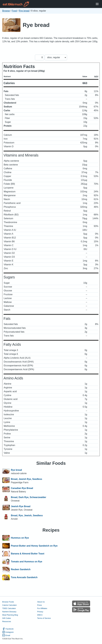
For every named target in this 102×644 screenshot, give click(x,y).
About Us (41, 602)
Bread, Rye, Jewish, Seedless (27, 515)
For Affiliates (42, 608)
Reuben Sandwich (21, 570)
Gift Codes (7, 618)
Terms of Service (44, 618)
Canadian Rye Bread (22, 488)
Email (6, 635)
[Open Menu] (97, 4)
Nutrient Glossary (9, 612)
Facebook (8, 629)
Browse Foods (8, 602)
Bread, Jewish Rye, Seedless (27, 479)
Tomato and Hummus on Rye (27, 562)
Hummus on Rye (20, 538)
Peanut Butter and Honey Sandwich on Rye (34, 546)
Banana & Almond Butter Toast (28, 554)
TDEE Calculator (9, 608)
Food (14, 11)
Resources (7, 621)
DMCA (40, 615)
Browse (6, 11)
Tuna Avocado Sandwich (24, 577)
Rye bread (24, 11)
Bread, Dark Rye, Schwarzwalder (29, 497)
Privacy (40, 612)
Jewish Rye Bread (21, 506)
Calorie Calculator (10, 605)
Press (40, 605)
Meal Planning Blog (10, 615)
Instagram (8, 632)
